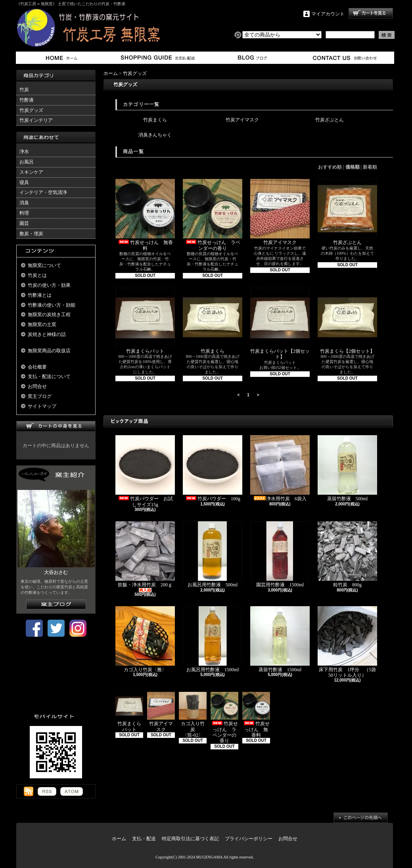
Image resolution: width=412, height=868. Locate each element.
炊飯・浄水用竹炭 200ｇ (145, 557)
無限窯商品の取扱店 (49, 351)
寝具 (24, 182)
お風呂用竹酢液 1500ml (213, 639)
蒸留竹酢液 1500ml (280, 639)
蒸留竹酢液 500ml (347, 468)
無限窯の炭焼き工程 (49, 315)
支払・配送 (144, 839)
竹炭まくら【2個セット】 (347, 321)
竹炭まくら (155, 120)
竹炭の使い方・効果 (49, 285)
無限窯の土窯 (42, 325)
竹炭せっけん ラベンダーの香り (213, 215)
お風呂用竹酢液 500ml (213, 554)
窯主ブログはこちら (56, 604)
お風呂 (27, 162)
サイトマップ (42, 406)
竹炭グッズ (31, 110)
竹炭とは (37, 275)
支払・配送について (157, 58)
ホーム (63, 58)
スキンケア (31, 172)
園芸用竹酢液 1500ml (280, 554)
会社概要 (37, 367)
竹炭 (24, 90)
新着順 (370, 167)
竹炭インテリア (36, 120)
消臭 (24, 203)
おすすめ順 (330, 167)
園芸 (24, 223)
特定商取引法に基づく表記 (190, 839)
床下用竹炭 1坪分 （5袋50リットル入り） (347, 642)
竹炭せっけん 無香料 (145, 215)
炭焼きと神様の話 (47, 334)
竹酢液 (27, 100)
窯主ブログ (251, 58)
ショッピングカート (371, 13)
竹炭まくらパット (145, 321)
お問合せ (345, 58)
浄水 (24, 152)
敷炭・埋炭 (31, 234)
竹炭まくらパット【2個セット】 (280, 324)
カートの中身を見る (56, 426)
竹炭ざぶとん (330, 120)
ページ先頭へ (361, 818)
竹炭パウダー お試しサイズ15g (145, 471)
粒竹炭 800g (347, 554)
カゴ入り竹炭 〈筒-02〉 (193, 715)
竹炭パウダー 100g (213, 468)
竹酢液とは (40, 295)
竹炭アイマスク (242, 120)
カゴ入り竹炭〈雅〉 (145, 639)
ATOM (72, 791)
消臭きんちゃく (155, 135)
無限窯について (44, 265)
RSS (47, 791)
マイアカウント (328, 14)
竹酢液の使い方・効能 (52, 305)
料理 (24, 213)
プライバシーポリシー (249, 839)
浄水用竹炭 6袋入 (281, 468)
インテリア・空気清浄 (43, 192)
